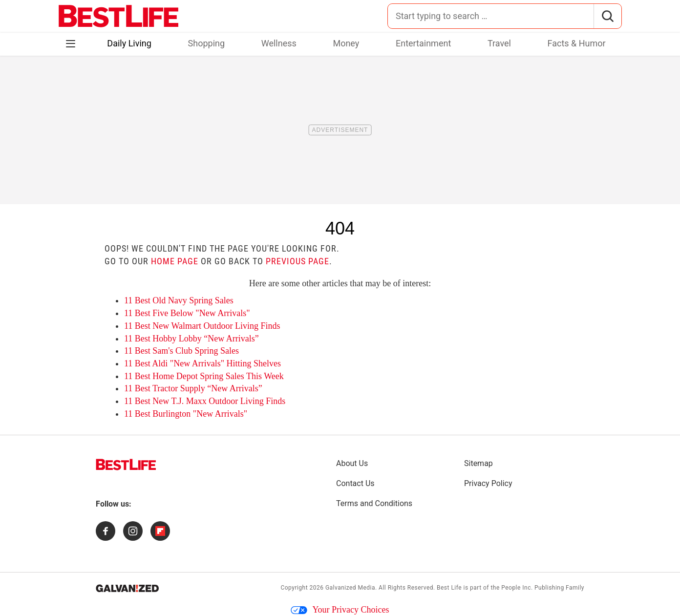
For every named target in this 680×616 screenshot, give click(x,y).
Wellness (279, 43)
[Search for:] (491, 16)
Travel (499, 43)
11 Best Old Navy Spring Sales (179, 300)
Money (346, 43)
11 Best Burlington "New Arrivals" (186, 414)
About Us (352, 463)
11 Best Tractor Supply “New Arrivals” (193, 388)
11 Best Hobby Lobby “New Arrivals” (191, 339)
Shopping (207, 43)
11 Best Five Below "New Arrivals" (187, 313)
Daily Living (129, 43)
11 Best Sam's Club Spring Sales (181, 351)
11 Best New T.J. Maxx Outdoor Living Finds (205, 401)
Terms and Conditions (374, 503)
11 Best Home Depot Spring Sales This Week (204, 376)
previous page (297, 261)
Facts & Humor (577, 43)
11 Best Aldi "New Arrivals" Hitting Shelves (202, 363)
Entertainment (423, 43)
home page (175, 261)
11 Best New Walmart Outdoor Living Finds (202, 326)
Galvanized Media (350, 588)
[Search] (607, 16)
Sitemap (478, 463)
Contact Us (355, 483)
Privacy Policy (488, 483)
